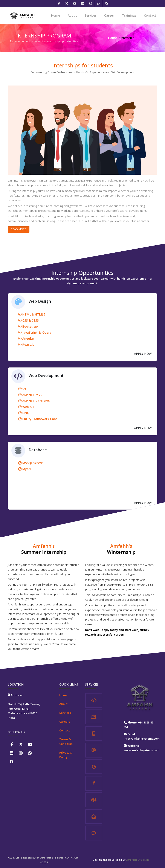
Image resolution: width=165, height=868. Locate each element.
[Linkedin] (82, 4)
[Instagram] (90, 4)
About (72, 15)
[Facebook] (59, 4)
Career (109, 15)
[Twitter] (67, 4)
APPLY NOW (143, 354)
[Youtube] (75, 4)
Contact (150, 15)
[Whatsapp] (98, 4)
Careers (65, 722)
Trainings (129, 15)
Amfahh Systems (138, 860)
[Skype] (106, 4)
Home (56, 15)
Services (91, 15)
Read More (19, 229)
